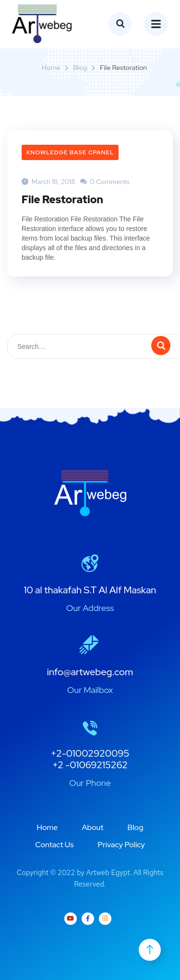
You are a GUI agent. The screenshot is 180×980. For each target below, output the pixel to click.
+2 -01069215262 (90, 765)
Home (51, 68)
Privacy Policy (121, 845)
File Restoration (62, 200)
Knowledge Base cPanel (70, 152)
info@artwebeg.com (90, 672)
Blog (80, 68)
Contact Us (54, 845)
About (92, 827)
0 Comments (105, 182)
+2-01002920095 (90, 753)
